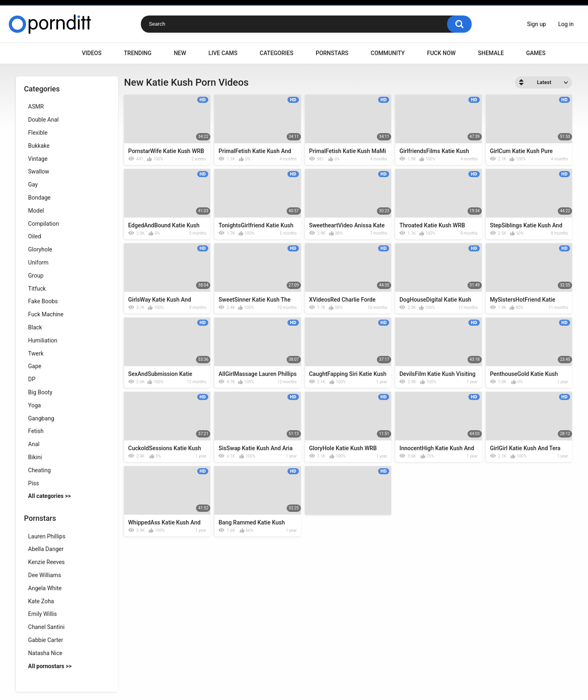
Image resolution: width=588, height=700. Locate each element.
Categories (276, 53)
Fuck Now (441, 53)
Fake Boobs (43, 301)
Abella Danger (46, 549)
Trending (138, 53)
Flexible (38, 133)
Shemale (491, 53)
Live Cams (223, 53)
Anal (34, 444)
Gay (33, 184)
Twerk (36, 353)
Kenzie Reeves (47, 562)
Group (36, 276)
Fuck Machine (46, 314)
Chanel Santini (46, 627)
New (180, 53)
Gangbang (41, 418)
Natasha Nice (45, 653)
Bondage (39, 198)
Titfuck (37, 289)
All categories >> (50, 496)
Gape (35, 366)
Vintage (38, 159)
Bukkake (39, 146)
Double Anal (43, 120)
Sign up (537, 24)
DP (32, 379)
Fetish (36, 431)
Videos (92, 53)
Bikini (35, 457)
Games (536, 53)
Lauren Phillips (47, 536)
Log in (566, 24)
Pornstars (332, 53)
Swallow (39, 171)
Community (388, 53)
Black (35, 327)
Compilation (43, 224)
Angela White (45, 588)
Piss (34, 483)
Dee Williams (45, 575)
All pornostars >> (50, 666)
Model (36, 211)
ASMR (36, 107)
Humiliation (43, 340)
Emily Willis (42, 614)
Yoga (35, 405)
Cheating (39, 470)
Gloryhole (40, 249)
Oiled (35, 236)
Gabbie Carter (46, 640)
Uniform (38, 262)
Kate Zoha (41, 601)
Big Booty (40, 392)
